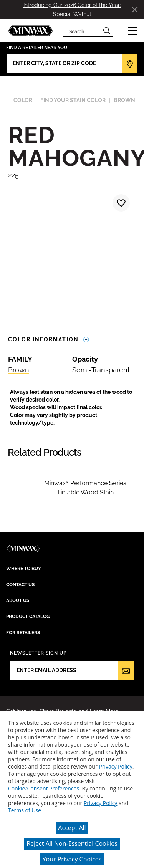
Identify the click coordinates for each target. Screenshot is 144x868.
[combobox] (82, 31)
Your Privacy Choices (72, 859)
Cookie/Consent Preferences (44, 788)
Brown (19, 370)
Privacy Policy (115, 766)
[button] (132, 31)
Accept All (72, 828)
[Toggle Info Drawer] (86, 340)
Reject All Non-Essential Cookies (72, 843)
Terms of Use (25, 810)
